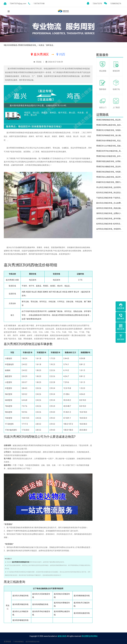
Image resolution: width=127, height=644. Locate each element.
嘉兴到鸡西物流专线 (40, 604)
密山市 (76, 292)
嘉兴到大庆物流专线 (20, 596)
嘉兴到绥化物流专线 (82, 613)
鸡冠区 (28, 292)
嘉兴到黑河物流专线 (20, 604)
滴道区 (40, 292)
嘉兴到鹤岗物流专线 (82, 596)
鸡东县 (65, 292)
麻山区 (59, 292)
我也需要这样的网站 (90, 636)
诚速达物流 (62, 636)
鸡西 (23, 292)
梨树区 (46, 292)
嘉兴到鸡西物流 (11, 45)
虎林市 (71, 292)
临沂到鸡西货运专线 (33, 642)
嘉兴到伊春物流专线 (20, 620)
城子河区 (52, 292)
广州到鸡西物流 (18, 642)
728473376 (94, 3)
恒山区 (34, 292)
